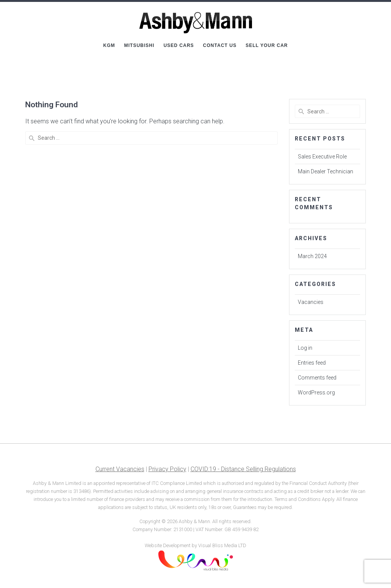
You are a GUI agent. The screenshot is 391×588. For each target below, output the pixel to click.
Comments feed (317, 378)
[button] (375, 11)
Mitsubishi (139, 45)
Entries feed (312, 363)
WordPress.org (316, 393)
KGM (109, 45)
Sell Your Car (267, 45)
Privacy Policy (167, 469)
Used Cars (179, 45)
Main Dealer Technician (326, 171)
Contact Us (220, 45)
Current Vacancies (120, 469)
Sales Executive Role (322, 157)
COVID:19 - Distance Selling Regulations (243, 469)
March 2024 (312, 256)
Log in (305, 348)
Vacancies (311, 302)
